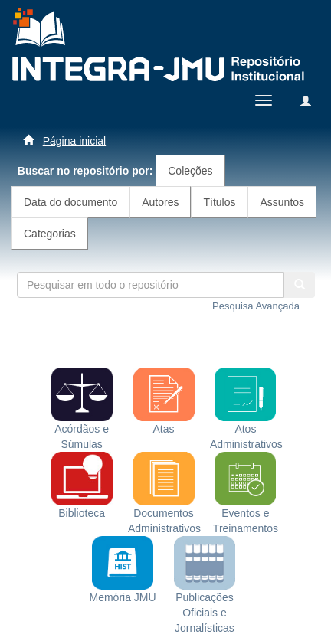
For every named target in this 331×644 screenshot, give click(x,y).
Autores (160, 202)
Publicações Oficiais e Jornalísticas (205, 594)
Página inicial (75, 141)
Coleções (190, 171)
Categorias (50, 234)
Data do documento (70, 202)
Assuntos (282, 202)
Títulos (219, 202)
